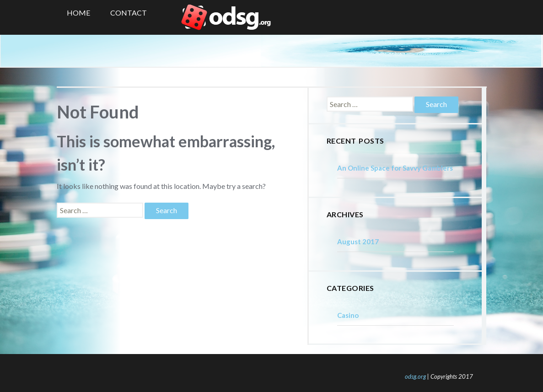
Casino (348, 315)
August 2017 (358, 242)
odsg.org (415, 376)
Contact (129, 13)
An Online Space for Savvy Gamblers (395, 168)
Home (78, 13)
